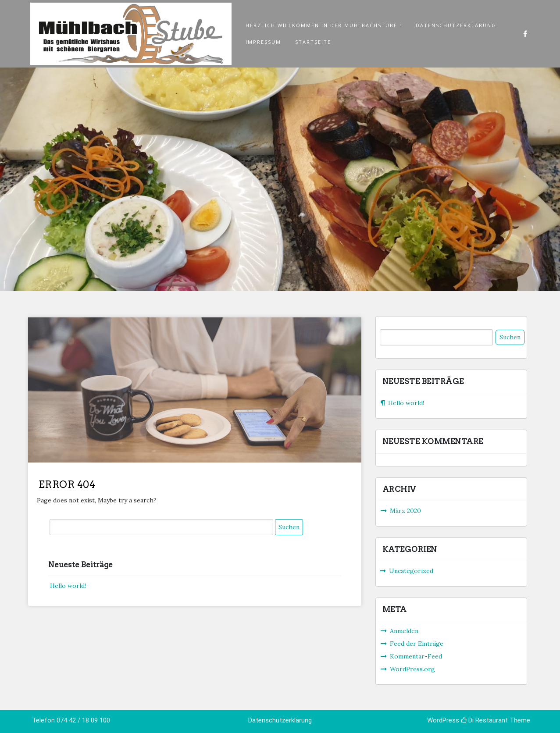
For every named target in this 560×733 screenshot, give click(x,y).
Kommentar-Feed (416, 656)
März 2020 (405, 511)
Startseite (313, 42)
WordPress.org (412, 669)
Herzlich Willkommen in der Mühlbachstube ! (324, 25)
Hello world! (68, 586)
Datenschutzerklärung (456, 25)
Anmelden (404, 631)
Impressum (263, 42)
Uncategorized (411, 571)
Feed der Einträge (417, 644)
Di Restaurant (484, 720)
